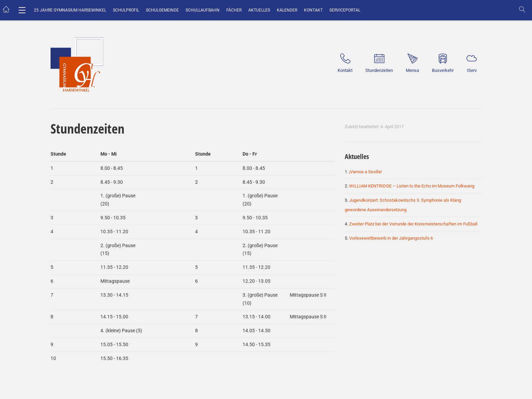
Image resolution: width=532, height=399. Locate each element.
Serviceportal (345, 10)
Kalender (287, 10)
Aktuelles (259, 10)
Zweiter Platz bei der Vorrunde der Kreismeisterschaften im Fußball (413, 224)
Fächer (234, 10)
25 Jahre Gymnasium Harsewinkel (70, 10)
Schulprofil (126, 10)
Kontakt (313, 10)
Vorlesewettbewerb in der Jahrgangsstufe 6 (391, 238)
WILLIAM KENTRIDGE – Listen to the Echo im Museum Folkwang (412, 186)
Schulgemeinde (162, 10)
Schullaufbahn (203, 10)
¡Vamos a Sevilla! (365, 172)
